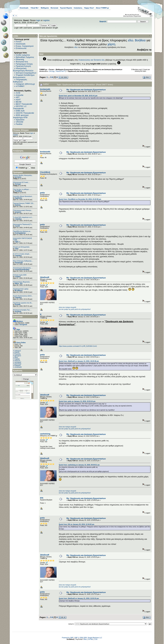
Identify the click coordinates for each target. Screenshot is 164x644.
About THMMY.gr (102, 8)
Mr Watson (19, 291)
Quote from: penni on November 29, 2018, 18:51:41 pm (78, 96)
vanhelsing (45, 434)
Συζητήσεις (78, 8)
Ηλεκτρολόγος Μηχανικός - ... (23, 282)
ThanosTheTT (60, 71)
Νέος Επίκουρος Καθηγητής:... (23, 261)
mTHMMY (20, 86)
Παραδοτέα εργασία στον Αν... (23, 303)
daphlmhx (18, 198)
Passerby (18, 354)
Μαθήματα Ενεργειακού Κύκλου (68, 69)
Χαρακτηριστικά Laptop (21, 289)
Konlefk (18, 305)
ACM (18, 93)
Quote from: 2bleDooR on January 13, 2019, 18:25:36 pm (79, 361)
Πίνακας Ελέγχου (21, 130)
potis (42, 193)
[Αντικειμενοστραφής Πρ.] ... (22, 310)
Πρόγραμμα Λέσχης (24, 64)
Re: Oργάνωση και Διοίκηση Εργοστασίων (86, 90)
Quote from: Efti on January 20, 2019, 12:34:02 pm (76, 524)
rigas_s (18, 242)
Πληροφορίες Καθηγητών (20, 81)
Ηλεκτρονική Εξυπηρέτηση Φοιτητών (23, 69)
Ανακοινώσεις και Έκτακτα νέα (91, 60)
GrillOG (17, 352)
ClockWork (45, 172)
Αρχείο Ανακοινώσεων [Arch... (23, 296)
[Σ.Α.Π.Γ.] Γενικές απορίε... (22, 254)
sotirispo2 (18, 351)
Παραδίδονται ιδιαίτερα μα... (22, 231)
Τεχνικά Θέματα (66, 8)
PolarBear (18, 191)
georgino (18, 177)
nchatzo (18, 277)
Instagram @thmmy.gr (25, 84)
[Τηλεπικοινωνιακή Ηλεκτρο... (23, 210)
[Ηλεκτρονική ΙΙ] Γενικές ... (21, 182)
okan (17, 249)
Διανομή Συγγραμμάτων (26, 73)
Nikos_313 (19, 284)
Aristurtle (19, 95)
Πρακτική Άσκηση (23, 66)
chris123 (17, 361)
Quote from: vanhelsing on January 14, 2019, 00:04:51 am (79, 465)
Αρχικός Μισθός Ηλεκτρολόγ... (23, 175)
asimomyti (18, 364)
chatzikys (18, 219)
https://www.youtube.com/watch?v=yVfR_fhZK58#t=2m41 (78, 346)
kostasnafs (45, 89)
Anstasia (18, 312)
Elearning (20, 59)
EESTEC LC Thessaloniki (20, 107)
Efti (42, 498)
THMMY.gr (43, 69)
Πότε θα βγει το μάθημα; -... (22, 189)
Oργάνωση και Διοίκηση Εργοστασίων (83, 71)
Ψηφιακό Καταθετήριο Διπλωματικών (24, 76)
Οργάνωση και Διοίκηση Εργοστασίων (107, 69)
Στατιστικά (18, 317)
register (46, 20)
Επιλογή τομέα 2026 (20, 275)
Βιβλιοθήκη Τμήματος (25, 57)
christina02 (18, 367)
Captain (17, 359)
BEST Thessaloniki (24, 104)
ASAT (18, 100)
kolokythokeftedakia (22, 270)
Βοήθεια (140, 40)
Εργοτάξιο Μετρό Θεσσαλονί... (23, 196)
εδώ (131, 40)
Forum (19, 42)
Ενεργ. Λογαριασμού (25, 46)
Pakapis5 (18, 366)
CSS (96, 639)
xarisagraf (18, 362)
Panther (19, 124)
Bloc (85, 639)
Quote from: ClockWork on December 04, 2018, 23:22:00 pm (80, 199)
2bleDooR (45, 277)
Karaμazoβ (19, 263)
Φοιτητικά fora (22, 62)
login (38, 20)
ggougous (18, 356)
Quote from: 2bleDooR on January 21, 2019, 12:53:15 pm (79, 598)
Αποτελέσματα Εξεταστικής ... (23, 268)
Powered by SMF (68, 638)
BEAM (19, 102)
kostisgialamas (20, 233)
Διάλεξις (18, 205)
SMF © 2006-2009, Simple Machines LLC (88, 638)
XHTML (91, 639)
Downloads (24, 8)
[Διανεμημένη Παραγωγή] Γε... (23, 224)
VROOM (19, 122)
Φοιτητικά (54, 8)
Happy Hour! (89, 8)
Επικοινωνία (21, 48)
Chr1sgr (52, 71)
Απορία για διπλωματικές (21, 247)
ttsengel (18, 184)
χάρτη (111, 44)
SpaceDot (20, 120)
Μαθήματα (45, 8)
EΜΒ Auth (20, 111)
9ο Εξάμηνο (86, 69)
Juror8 (17, 226)
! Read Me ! (35, 8)
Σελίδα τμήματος (23, 55)
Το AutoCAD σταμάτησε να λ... (23, 217)
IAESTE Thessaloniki (25, 113)
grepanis (18, 212)
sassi (16, 357)
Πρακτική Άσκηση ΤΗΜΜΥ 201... (24, 203)
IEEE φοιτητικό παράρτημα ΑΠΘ (21, 116)
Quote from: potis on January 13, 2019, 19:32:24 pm (77, 401)
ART (18, 97)
